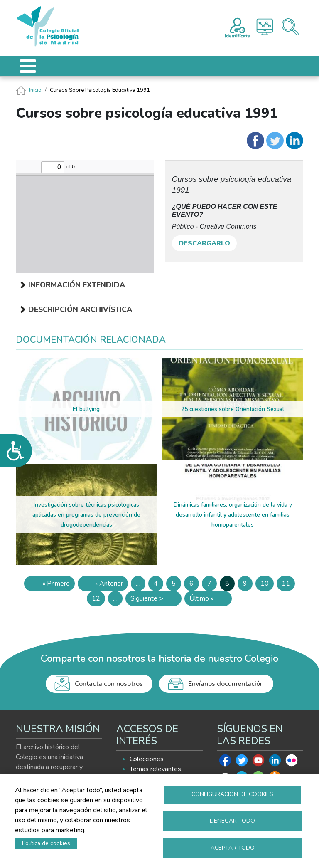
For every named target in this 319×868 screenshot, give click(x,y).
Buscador (290, 27)
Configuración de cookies (232, 793)
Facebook (225, 762)
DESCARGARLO (204, 243)
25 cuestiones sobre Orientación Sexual (233, 409)
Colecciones (147, 759)
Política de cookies (46, 843)
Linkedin (275, 762)
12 (98, 600)
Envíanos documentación (226, 684)
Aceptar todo (233, 847)
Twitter (242, 762)
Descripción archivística (80, 309)
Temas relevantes (155, 769)
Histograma (265, 27)
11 (288, 585)
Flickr (292, 762)
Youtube (258, 762)
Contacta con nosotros (109, 684)
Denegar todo (232, 820)
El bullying (86, 409)
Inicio (35, 90)
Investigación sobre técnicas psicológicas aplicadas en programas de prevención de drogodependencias (86, 515)
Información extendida (77, 285)
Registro (237, 27)
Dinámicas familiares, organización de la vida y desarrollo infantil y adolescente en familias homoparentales (233, 515)
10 (267, 585)
